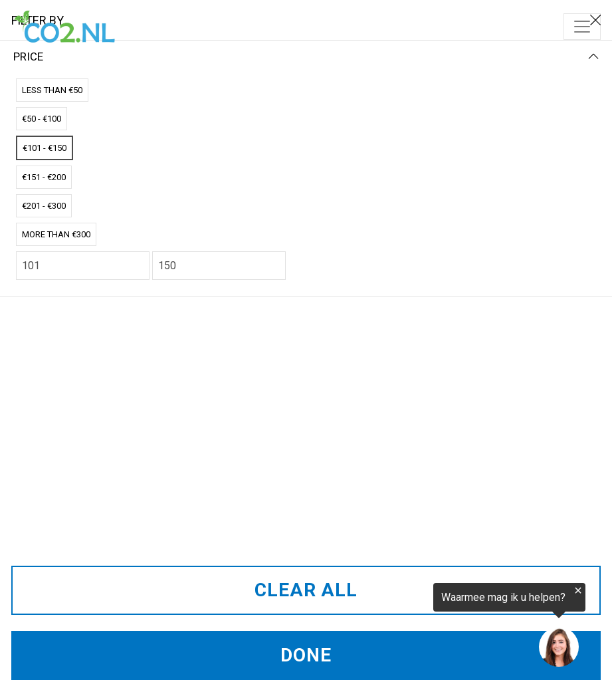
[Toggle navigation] (582, 27)
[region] (449, 628)
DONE (306, 655)
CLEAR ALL (306, 590)
